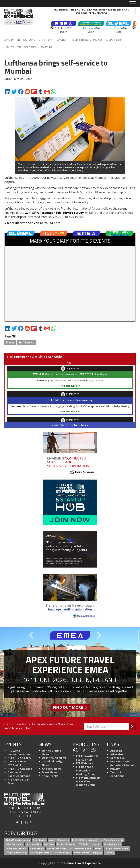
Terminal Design (27, 47)
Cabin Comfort (82, 852)
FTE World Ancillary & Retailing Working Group (88, 781)
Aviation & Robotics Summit (19, 774)
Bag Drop (49, 844)
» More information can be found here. (33, 223)
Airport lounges (63, 852)
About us (116, 751)
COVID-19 (83, 844)
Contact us (117, 758)
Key (70, 363)
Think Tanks (50, 776)
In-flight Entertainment (85, 840)
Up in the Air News (54, 758)
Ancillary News (51, 769)
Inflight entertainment (117, 848)
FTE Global (14, 765)
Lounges (96, 844)
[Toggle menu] (133, 3)
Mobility (9, 47)
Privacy (115, 769)
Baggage (97, 852)
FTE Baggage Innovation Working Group (86, 770)
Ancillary (63, 40)
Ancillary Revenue (66, 844)
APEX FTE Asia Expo (20, 769)
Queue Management (16, 848)
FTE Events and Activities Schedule (123, 763)
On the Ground (26, 40)
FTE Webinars (85, 763)
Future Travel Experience (83, 863)
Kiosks (10, 342)
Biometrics (63, 840)
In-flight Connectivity (112, 840)
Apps (52, 840)
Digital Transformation (87, 40)
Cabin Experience (14, 844)
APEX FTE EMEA (17, 761)
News (8, 40)
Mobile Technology (57, 848)
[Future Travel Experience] (19, 17)
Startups (46, 47)
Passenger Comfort (41, 852)
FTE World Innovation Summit (20, 753)
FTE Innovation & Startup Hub (87, 758)
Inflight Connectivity (16, 852)
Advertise (117, 754)
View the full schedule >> (70, 425)
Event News (49, 772)
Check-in (10, 79)
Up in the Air (46, 40)
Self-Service (26, 342)
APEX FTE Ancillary (19, 758)
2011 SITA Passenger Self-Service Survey (54, 213)
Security (110, 852)
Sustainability (114, 40)
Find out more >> (70, 386)
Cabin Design (37, 848)
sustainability (34, 844)
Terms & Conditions (117, 774)
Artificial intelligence (80, 848)
